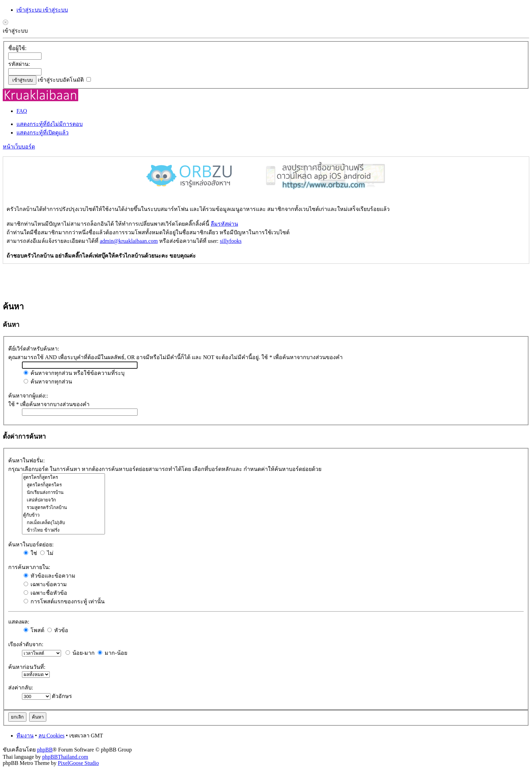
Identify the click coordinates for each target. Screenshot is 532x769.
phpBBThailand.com (65, 757)
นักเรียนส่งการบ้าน (63, 493)
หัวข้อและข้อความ (50, 576)
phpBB (45, 750)
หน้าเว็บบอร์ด (19, 147)
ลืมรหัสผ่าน (224, 224)
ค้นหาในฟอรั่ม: (26, 460)
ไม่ (47, 553)
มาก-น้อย (112, 653)
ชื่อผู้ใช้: (17, 48)
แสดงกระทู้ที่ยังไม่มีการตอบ (50, 124)
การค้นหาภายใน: (29, 567)
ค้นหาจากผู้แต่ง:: (28, 396)
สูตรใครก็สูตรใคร (63, 477)
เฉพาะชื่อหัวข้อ (45, 593)
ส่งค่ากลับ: (21, 688)
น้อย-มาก (80, 653)
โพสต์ (34, 630)
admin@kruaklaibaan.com (129, 241)
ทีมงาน (25, 736)
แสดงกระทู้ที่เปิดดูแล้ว (43, 133)
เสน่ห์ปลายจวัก (63, 500)
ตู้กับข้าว (63, 515)
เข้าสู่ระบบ (30, 10)
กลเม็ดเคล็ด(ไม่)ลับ (63, 523)
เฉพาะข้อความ (45, 584)
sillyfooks (231, 241)
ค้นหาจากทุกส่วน (48, 382)
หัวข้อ (58, 630)
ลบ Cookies (51, 736)
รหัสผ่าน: (19, 64)
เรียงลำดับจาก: (26, 644)
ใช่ (30, 553)
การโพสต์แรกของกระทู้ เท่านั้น (64, 601)
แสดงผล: (19, 622)
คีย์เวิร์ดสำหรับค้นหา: (34, 349)
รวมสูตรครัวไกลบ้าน (63, 508)
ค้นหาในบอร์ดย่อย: (31, 545)
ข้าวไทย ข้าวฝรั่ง (63, 530)
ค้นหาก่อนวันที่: (27, 667)
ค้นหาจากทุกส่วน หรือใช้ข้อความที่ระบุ (74, 373)
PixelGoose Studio (79, 763)
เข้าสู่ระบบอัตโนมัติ (64, 80)
